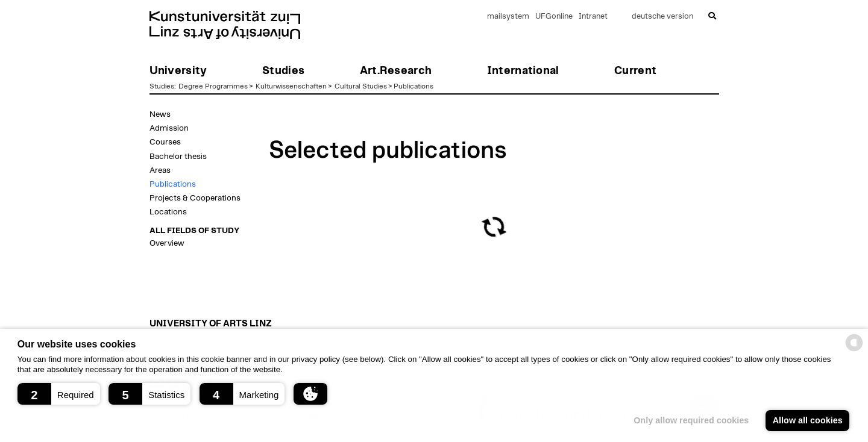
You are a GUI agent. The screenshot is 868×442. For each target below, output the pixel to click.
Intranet (593, 17)
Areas (160, 170)
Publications (414, 86)
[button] (59, 394)
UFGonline (554, 17)
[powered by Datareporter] (854, 350)
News (160, 114)
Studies (162, 86)
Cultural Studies (361, 86)
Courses (165, 142)
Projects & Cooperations (195, 198)
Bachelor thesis (178, 157)
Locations (168, 212)
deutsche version (662, 17)
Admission (169, 128)
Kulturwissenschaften (291, 86)
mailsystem (508, 17)
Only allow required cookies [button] (691, 420)
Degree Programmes (213, 86)
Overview (167, 243)
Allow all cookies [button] (808, 420)
